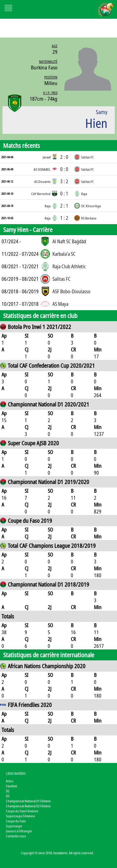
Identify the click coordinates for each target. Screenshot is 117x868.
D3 (8, 796)
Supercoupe (14, 826)
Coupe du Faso (16, 821)
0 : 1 (64, 194)
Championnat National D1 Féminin (28, 801)
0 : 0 (64, 169)
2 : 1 (64, 206)
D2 (8, 791)
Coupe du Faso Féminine (22, 811)
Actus (10, 781)
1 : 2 (64, 218)
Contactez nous (16, 836)
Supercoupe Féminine (20, 816)
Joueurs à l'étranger (19, 831)
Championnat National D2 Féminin (28, 806)
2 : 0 (64, 157)
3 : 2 (64, 181)
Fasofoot (11, 786)
